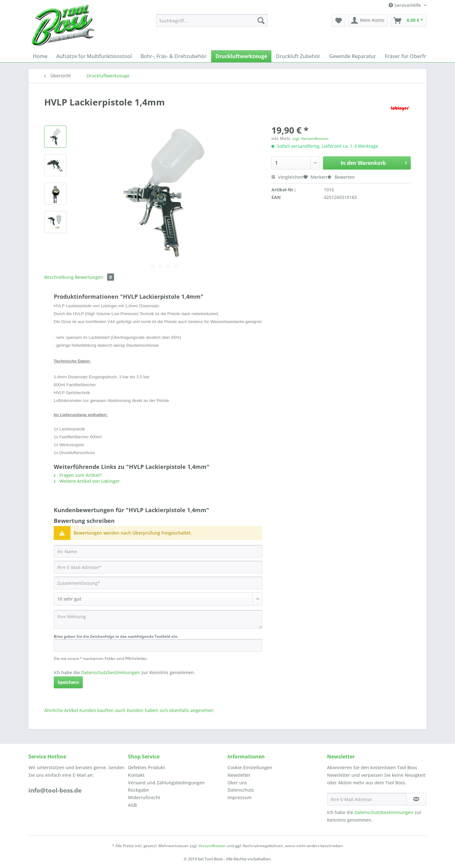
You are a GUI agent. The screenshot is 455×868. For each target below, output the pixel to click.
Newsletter (239, 775)
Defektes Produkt (146, 767)
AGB (132, 805)
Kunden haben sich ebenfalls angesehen (170, 710)
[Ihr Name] (158, 551)
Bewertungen (94, 277)
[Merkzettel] (339, 21)
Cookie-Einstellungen (250, 767)
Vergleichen (287, 177)
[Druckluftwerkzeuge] (241, 56)
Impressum (240, 797)
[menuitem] (212, 24)
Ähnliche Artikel (61, 710)
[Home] (40, 56)
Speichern (68, 682)
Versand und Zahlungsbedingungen (166, 783)
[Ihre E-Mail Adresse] (367, 799)
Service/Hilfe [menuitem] (405, 5)
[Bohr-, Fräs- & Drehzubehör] (174, 56)
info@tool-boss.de (55, 790)
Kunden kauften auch (102, 710)
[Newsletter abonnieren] (416, 799)
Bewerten (341, 177)
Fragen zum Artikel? (78, 475)
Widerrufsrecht (144, 797)
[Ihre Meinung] (158, 619)
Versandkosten (212, 846)
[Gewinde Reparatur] (353, 56)
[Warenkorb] (409, 21)
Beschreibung (59, 277)
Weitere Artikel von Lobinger (87, 481)
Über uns (237, 783)
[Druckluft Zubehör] (298, 56)
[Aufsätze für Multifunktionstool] (94, 56)
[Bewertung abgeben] (158, 599)
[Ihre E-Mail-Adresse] (158, 567)
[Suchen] (261, 21)
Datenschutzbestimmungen (111, 672)
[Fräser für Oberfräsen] (411, 56)
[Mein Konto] (368, 21)
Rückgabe (138, 790)
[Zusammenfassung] (158, 583)
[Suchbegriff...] (212, 21)
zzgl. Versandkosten (310, 138)
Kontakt (136, 775)
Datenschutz (241, 790)
